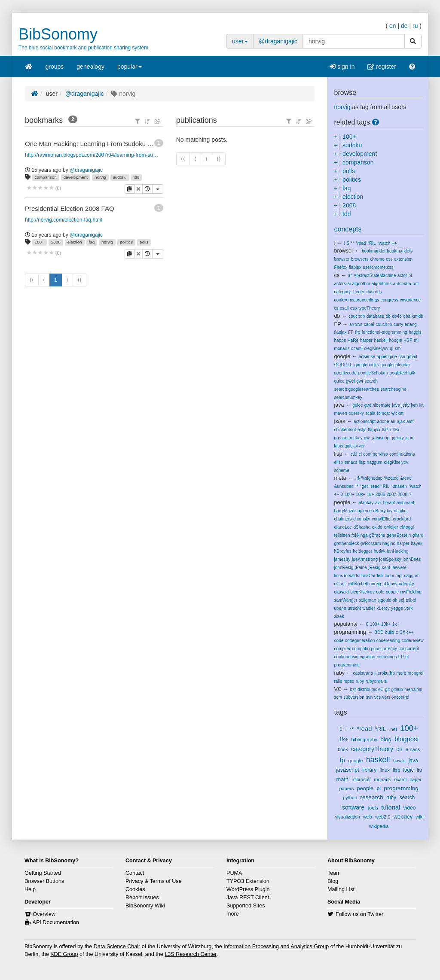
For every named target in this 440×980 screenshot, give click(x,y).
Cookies (135, 889)
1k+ (371, 495)
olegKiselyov (376, 348)
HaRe (353, 340)
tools (373, 808)
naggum (375, 462)
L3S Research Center (190, 954)
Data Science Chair (117, 947)
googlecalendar (395, 365)
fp (342, 760)
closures (374, 292)
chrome (377, 259)
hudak (380, 551)
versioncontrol (396, 697)
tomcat (383, 413)
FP (338, 324)
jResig (374, 568)
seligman (367, 600)
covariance (410, 300)
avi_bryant (385, 503)
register (382, 67)
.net (393, 729)
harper (366, 340)
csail (344, 308)
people (342, 502)
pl (407, 657)
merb (401, 673)
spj (402, 600)
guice (339, 381)
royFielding (411, 592)
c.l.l (354, 454)
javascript (381, 438)
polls (144, 242)
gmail (412, 357)
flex (396, 430)
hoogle (395, 340)
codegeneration (360, 641)
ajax (401, 422)
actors (340, 284)
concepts (348, 229)
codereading (388, 641)
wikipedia (379, 826)
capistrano (363, 673)
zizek (339, 616)
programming (350, 632)
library (369, 770)
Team (334, 873)
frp (358, 332)
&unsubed (344, 486)
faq (92, 242)
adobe (383, 422)
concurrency (385, 649)
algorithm (361, 284)
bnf (416, 284)
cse (402, 357)
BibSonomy (58, 34)
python (350, 797)
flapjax (355, 267)
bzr (353, 689)
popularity (346, 624)
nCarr (340, 584)
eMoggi (407, 527)
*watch (384, 243)
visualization (348, 817)
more (233, 914)
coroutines (387, 657)
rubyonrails (376, 681)
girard (418, 535)
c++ (410, 632)
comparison (46, 177)
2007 (391, 495)
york (408, 608)
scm (338, 697)
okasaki (342, 592)
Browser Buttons (44, 881)
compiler (342, 649)
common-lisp (375, 454)
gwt (360, 381)
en (393, 26)
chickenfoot (345, 430)
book (343, 749)
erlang (411, 324)
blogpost (406, 739)
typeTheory (369, 308)
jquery (398, 438)
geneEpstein (399, 535)
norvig (100, 177)
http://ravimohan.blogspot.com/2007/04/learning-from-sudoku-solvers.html (93, 155)
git (387, 689)
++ (394, 243)
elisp (339, 462)
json (409, 438)
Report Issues (142, 898)
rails (338, 681)
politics (126, 242)
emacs (351, 462)
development (76, 177)
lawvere (399, 568)
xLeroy (383, 608)
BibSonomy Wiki (145, 906)
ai (349, 284)
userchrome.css (378, 267)
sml (398, 348)
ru (415, 26)
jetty (406, 405)
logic (408, 770)
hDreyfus (343, 551)
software (353, 807)
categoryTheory (349, 292)
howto (399, 761)
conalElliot (382, 519)
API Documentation (56, 922)
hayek (417, 543)
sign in (342, 67)
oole (380, 592)
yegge (397, 608)
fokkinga (360, 535)
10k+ (361, 495)
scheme (342, 470)
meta (340, 478)
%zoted (391, 478)
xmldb (417, 316)
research (371, 797)
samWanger (346, 600)
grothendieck (347, 543)
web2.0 (383, 817)
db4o (397, 316)
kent (386, 568)
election (75, 242)
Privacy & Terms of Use (154, 881)
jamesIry (342, 559)
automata (402, 284)
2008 (56, 242)
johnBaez (412, 559)
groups (55, 67)
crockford (402, 519)
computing (362, 649)
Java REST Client (248, 898)
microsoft (361, 779)
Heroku (382, 673)
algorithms (382, 284)
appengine (387, 357)
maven (341, 413)
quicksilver (355, 446)
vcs (377, 697)
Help (30, 889)
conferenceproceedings (357, 300)
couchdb (357, 316)
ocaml (357, 348)
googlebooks (367, 365)
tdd (136, 177)
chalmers (343, 519)
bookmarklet (374, 251)
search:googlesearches (357, 389)
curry (398, 324)
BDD (379, 632)
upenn (340, 608)
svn (370, 697)
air (393, 422)
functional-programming (385, 332)
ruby (340, 673)
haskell (380, 340)
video (410, 808)
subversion (354, 697)
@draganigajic (278, 41)
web (367, 817)
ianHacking (398, 551)
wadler (369, 608)
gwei (350, 381)
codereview (413, 641)
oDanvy (390, 584)
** (352, 243)
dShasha (362, 527)
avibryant (405, 503)
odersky (356, 413)
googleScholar (372, 373)
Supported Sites (246, 906)
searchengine (393, 389)
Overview (44, 914)
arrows (356, 324)
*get (364, 486)
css (389, 259)
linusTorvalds (347, 576)
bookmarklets (400, 251)
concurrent (409, 649)
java (339, 405)
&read (406, 478)
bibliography (364, 740)
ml (416, 340)
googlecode (345, 373)
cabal (369, 324)
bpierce (365, 511)
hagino (389, 543)
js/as (340, 421)
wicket (397, 413)
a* (350, 275)
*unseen (399, 486)
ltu (419, 770)
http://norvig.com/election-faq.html (64, 220)
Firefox (341, 267)
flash (387, 430)
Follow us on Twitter (359, 914)
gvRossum (371, 543)
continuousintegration (355, 657)
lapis (339, 446)
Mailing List (341, 889)
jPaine (361, 568)
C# (402, 632)
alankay (366, 503)
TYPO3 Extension (248, 881)
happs (340, 340)
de (404, 26)
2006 (380, 495)
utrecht (354, 608)
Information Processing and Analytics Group (276, 947)
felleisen (342, 535)
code (339, 641)
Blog (333, 881)
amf (410, 422)
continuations (402, 454)
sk (395, 600)
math (343, 779)
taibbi (411, 600)
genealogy (90, 67)
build (390, 632)
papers (347, 788)
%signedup (372, 478)
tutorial (391, 807)
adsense (367, 357)
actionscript (365, 422)
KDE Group (64, 954)
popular (130, 69)
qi (391, 348)
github (397, 689)
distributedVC (371, 689)
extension (403, 259)
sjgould (385, 600)
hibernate (382, 405)
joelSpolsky (390, 559)
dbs (406, 316)
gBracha (377, 535)
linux (385, 770)
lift (422, 405)
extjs (362, 430)
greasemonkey (348, 438)
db (337, 316)
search (371, 381)
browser (344, 251)
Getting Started (43, 873)
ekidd (377, 527)
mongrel (416, 673)
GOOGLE (344, 365)
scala (370, 413)
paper (416, 779)
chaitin (400, 511)
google (342, 356)
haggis (415, 332)
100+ (40, 242)
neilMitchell (357, 584)
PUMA (234, 873)
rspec (349, 681)
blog (386, 739)
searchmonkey (348, 397)
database (375, 316)
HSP (408, 340)
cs (337, 275)
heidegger (362, 551)
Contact (135, 873)
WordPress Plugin (248, 889)
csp (354, 308)
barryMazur (345, 511)
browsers (360, 259)
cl (360, 454)
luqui (389, 576)
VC (338, 689)
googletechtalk (401, 373)
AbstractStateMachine (375, 275)
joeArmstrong (365, 559)
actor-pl (405, 275)
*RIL (372, 243)
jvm (415, 405)
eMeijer (391, 527)
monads (342, 348)
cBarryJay (383, 511)
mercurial (413, 689)
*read (361, 243)
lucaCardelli (372, 576)
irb (393, 673)
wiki (420, 817)
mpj (399, 576)
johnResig (344, 568)
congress (390, 300)
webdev (403, 817)
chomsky (362, 519)
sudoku (120, 177)
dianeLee (343, 527)
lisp (338, 454)
